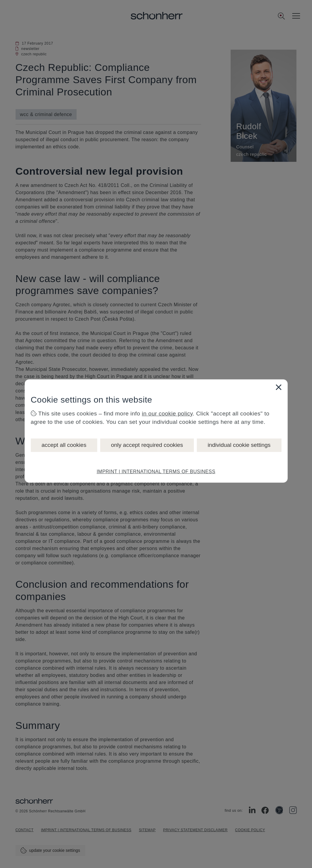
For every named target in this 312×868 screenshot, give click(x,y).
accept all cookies (64, 445)
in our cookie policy (167, 414)
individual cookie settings (239, 445)
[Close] (278, 387)
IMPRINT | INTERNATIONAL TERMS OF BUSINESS (156, 472)
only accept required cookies (147, 445)
